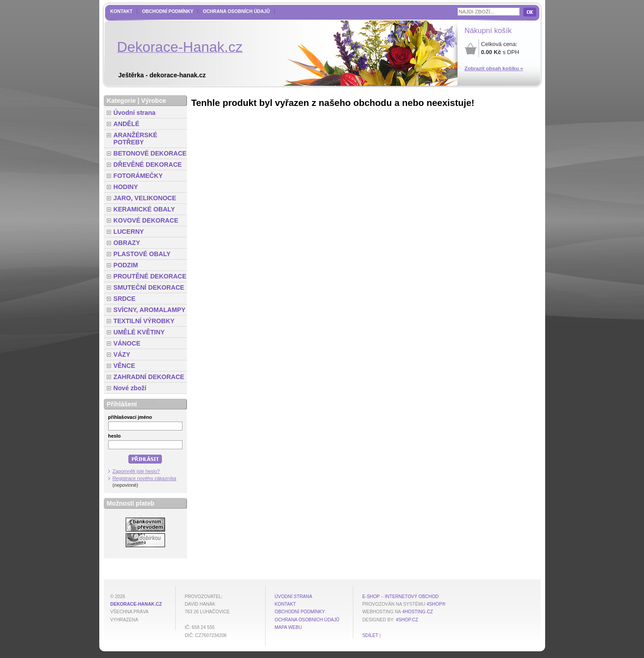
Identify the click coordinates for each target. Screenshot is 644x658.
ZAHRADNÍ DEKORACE (149, 377)
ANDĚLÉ (127, 124)
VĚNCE (125, 366)
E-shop (371, 597)
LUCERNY (129, 232)
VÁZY (122, 354)
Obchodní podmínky (167, 11)
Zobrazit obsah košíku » (494, 68)
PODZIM (126, 265)
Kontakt (122, 11)
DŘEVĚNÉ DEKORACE (148, 164)
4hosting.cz (417, 612)
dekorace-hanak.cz (136, 604)
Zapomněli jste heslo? (136, 471)
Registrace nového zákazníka (145, 478)
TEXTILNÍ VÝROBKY (144, 321)
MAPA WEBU (288, 627)
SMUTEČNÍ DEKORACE (149, 287)
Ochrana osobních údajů (236, 11)
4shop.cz (407, 620)
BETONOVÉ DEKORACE (150, 153)
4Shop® (436, 604)
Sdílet (370, 635)
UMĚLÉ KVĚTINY (139, 332)
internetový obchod (411, 597)
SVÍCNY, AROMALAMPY (150, 310)
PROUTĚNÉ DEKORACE (150, 276)
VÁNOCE (127, 343)
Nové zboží (130, 388)
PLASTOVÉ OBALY (142, 254)
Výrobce (153, 101)
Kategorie (121, 101)
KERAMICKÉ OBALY (144, 209)
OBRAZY (127, 243)
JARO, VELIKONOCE (145, 198)
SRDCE (125, 299)
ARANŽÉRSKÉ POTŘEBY (136, 139)
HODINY (126, 187)
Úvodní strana (135, 113)
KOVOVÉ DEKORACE (146, 220)
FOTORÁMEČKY (138, 176)
